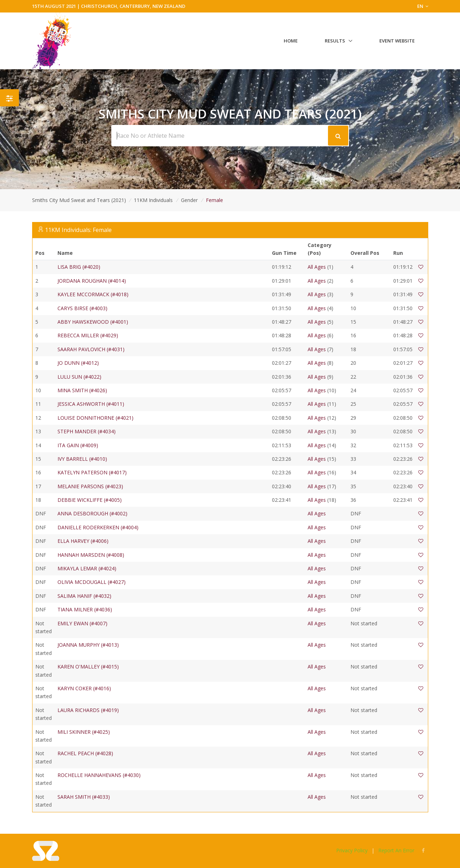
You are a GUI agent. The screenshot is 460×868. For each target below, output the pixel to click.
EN (423, 6)
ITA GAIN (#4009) (78, 445)
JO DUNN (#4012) (78, 363)
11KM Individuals (153, 200)
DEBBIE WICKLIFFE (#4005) (90, 500)
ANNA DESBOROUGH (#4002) (92, 513)
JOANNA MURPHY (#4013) (88, 645)
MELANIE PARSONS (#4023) (90, 486)
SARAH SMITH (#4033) (84, 797)
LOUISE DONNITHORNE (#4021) (95, 418)
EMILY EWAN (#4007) (82, 623)
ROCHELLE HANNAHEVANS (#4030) (99, 775)
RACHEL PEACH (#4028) (85, 753)
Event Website (397, 41)
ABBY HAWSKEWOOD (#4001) (93, 322)
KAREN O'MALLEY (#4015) (88, 667)
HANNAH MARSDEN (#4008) (91, 555)
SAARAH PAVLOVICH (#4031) (91, 349)
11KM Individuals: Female (78, 230)
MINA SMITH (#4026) (82, 390)
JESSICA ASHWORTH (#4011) (91, 404)
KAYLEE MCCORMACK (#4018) (93, 294)
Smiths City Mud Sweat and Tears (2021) (79, 200)
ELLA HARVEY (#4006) (83, 541)
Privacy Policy (352, 850)
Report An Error (396, 850)
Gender (189, 200)
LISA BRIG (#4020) (79, 267)
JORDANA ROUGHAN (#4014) (92, 281)
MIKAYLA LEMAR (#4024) (87, 568)
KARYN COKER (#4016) (84, 688)
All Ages (317, 267)
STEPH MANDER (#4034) (87, 431)
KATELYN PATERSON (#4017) (92, 472)
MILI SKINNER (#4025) (84, 732)
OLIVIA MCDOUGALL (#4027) (92, 582)
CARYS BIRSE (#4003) (82, 308)
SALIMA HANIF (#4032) (84, 596)
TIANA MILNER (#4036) (85, 609)
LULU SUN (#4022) (79, 377)
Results (335, 41)
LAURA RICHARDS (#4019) (88, 710)
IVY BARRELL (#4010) (82, 459)
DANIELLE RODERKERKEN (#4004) (98, 527)
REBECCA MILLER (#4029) (88, 335)
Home (291, 41)
